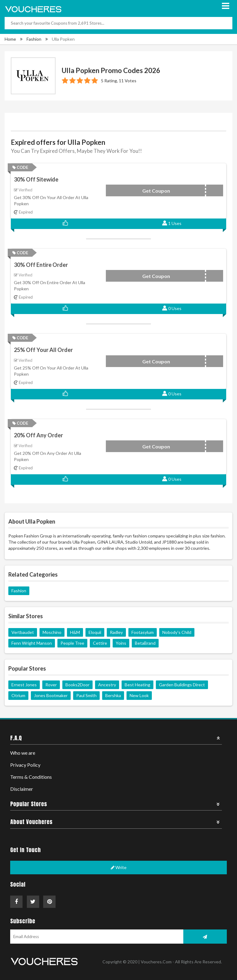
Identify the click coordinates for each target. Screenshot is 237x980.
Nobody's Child (177, 632)
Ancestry (107, 685)
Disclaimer (22, 789)
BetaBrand (145, 643)
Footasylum (143, 632)
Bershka (113, 695)
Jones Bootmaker (51, 695)
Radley (116, 632)
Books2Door (77, 685)
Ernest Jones (24, 685)
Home (10, 39)
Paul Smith (86, 695)
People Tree (72, 643)
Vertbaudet (23, 632)
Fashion (34, 39)
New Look (139, 695)
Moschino (52, 632)
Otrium (18, 695)
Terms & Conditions (31, 777)
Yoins (121, 643)
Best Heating (137, 685)
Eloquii (95, 632)
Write (119, 867)
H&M (75, 632)
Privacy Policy (25, 765)
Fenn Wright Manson (32, 643)
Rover (51, 685)
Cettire (100, 643)
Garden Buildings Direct (182, 685)
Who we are (23, 753)
